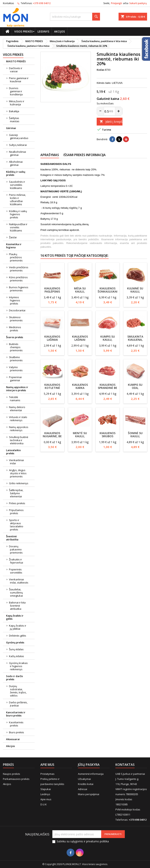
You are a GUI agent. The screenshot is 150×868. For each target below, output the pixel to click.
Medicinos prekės (15, 329)
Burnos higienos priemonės (19, 289)
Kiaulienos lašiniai (52, 338)
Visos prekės (23, 31)
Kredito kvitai (86, 784)
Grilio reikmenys (19, 483)
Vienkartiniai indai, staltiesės (19, 581)
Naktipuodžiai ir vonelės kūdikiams (18, 227)
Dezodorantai (17, 310)
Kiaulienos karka (80, 386)
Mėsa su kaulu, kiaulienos (80, 291)
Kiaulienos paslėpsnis (52, 290)
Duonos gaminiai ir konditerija (16, 91)
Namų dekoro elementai (17, 409)
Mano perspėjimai (89, 794)
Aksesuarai (13, 739)
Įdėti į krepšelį (111, 122)
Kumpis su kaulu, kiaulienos (108, 340)
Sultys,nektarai (18, 145)
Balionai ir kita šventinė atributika (17, 606)
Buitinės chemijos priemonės (16, 347)
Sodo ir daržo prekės (14, 678)
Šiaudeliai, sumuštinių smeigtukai (16, 593)
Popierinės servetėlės (16, 571)
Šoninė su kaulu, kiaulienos (135, 436)
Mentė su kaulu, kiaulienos (80, 436)
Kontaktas (8, 3)
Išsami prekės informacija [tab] (85, 155)
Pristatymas (47, 774)
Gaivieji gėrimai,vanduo (19, 136)
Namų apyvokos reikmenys (19, 429)
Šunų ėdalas (16, 649)
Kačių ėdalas (17, 656)
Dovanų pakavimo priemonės (16, 549)
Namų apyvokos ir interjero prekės (17, 389)
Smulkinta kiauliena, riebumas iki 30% (135, 341)
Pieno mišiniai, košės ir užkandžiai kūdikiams (17, 200)
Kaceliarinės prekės (16, 724)
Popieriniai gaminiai (15, 379)
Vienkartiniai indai (16, 462)
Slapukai (46, 789)
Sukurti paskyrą (138, 3)
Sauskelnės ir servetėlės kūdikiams (17, 185)
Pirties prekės (17, 503)
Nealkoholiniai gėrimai (17, 153)
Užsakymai (84, 779)
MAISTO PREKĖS (16, 61)
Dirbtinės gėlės (18, 636)
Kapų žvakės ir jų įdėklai (18, 627)
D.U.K (44, 804)
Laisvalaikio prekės (13, 452)
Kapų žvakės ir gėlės (15, 617)
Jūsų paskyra (89, 765)
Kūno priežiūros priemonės (18, 279)
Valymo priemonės (16, 369)
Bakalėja (14, 111)
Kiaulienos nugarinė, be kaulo (52, 436)
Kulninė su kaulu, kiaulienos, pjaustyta (135, 293)
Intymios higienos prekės (15, 300)
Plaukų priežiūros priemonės (16, 257)
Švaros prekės (15, 337)
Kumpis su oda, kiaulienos (135, 388)
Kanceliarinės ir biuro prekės (16, 714)
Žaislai (13, 237)
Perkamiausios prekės (16, 779)
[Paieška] (75, 17)
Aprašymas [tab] (50, 155)
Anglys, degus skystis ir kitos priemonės (18, 473)
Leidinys (43, 31)
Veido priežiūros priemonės (19, 269)
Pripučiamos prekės (16, 512)
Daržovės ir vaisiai (16, 70)
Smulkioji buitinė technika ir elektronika (19, 440)
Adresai (83, 789)
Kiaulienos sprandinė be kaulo (108, 388)
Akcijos (59, 31)
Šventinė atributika (12, 538)
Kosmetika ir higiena (14, 246)
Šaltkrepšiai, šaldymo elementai (16, 493)
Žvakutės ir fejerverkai (16, 561)
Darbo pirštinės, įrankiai (18, 704)
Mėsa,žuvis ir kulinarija (17, 103)
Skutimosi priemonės (16, 319)
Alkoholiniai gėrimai (16, 163)
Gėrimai (11, 128)
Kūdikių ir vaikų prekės (16, 173)
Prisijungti (117, 3)
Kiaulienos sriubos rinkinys (108, 436)
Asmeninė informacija (91, 774)
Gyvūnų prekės (15, 642)
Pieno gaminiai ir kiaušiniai (19, 80)
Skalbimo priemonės (16, 359)
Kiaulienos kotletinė (52, 386)
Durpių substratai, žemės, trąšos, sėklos (18, 691)
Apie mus (46, 799)
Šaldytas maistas (14, 120)
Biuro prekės (17, 732)
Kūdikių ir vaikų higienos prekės (18, 214)
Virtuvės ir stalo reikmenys (18, 419)
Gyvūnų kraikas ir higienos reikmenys (18, 666)
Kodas (100, 70)
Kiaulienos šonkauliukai (108, 290)
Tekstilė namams (15, 399)
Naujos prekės (12, 774)
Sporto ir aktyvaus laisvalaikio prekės (16, 525)
